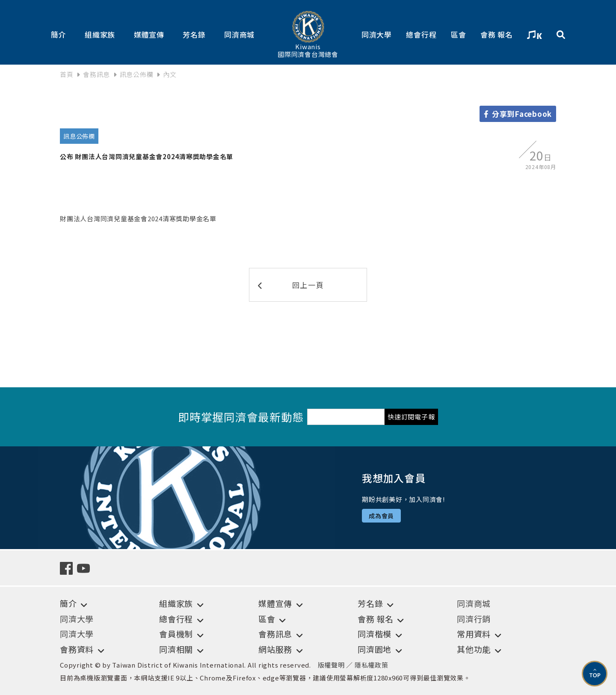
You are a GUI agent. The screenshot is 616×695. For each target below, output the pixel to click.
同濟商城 (239, 34)
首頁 (67, 74)
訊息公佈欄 (137, 74)
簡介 (59, 34)
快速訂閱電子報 (411, 417)
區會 (459, 34)
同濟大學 (377, 34)
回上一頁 (291, 285)
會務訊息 (96, 74)
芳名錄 (194, 34)
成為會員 (381, 516)
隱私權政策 (372, 665)
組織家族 (100, 34)
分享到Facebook (518, 114)
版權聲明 (331, 665)
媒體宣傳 (149, 34)
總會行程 (421, 34)
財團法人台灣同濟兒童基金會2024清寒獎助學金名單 (138, 218)
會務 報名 (497, 34)
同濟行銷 (474, 619)
